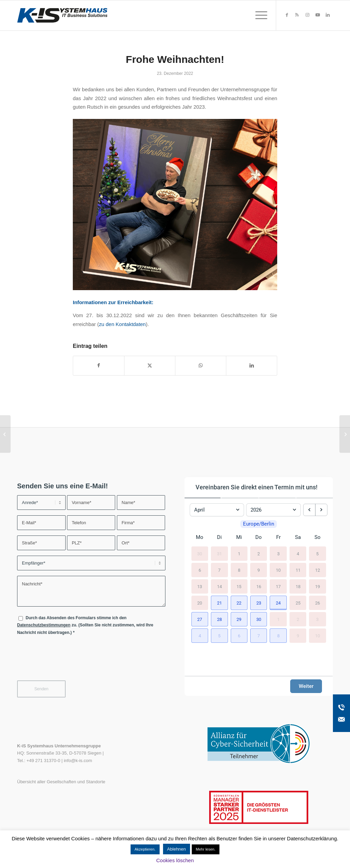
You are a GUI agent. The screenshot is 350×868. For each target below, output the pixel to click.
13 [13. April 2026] (200, 586)
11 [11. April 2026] (298, 570)
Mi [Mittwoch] (239, 537)
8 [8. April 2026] (239, 570)
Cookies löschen (175, 860)
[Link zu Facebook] (287, 15)
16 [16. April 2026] (259, 586)
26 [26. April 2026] (318, 603)
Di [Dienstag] (219, 537)
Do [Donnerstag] (259, 537)
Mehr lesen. (206, 849)
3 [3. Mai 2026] (317, 619)
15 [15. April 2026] (239, 586)
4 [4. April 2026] (298, 553)
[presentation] (69, 662)
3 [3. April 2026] (278, 553)
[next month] (321, 510)
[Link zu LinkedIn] (328, 15)
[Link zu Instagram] (307, 15)
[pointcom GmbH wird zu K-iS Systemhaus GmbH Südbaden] (345, 434)
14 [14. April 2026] (219, 586)
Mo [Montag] (200, 537)
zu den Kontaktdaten (122, 324)
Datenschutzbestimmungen (44, 625)
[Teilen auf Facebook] (99, 365)
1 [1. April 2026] (239, 553)
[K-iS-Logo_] (62, 15)
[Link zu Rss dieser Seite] (297, 15)
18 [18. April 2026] (298, 586)
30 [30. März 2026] (200, 553)
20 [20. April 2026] (200, 603)
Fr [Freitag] (278, 537)
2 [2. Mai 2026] (298, 619)
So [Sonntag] (318, 537)
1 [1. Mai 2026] (278, 619)
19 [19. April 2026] (318, 586)
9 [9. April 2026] (259, 570)
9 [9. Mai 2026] (298, 635)
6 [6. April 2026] (200, 570)
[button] (219, 603)
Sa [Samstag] (298, 537)
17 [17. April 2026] (278, 586)
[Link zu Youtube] (318, 15)
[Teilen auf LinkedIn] (252, 365)
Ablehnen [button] (177, 849)
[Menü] (259, 15)
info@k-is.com (78, 761)
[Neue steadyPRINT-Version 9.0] (5, 434)
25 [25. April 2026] (298, 603)
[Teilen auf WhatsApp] (201, 365)
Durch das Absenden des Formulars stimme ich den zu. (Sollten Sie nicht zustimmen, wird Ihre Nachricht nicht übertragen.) (85, 625)
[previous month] (309, 510)
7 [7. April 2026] (219, 570)
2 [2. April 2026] (259, 553)
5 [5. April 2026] (317, 553)
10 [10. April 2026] (278, 570)
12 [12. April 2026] (318, 570)
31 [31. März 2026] (219, 553)
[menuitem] (259, 15)
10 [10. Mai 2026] (318, 635)
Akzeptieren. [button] (145, 849)
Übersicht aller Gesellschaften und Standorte (61, 782)
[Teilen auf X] (150, 365)
